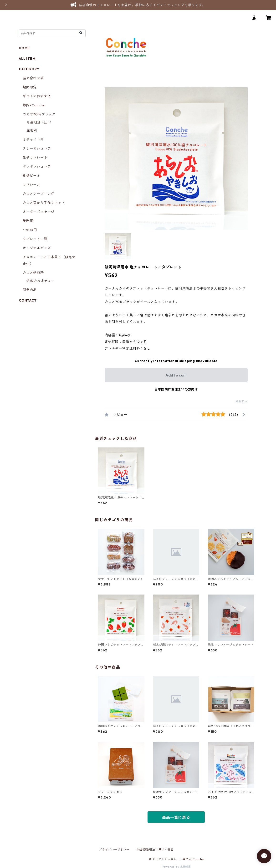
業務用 (28, 221)
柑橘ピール (31, 176)
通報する (242, 401)
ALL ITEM (27, 59)
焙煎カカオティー (41, 281)
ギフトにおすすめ (37, 96)
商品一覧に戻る (176, 817)
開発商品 (30, 290)
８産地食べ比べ (39, 122)
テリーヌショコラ (37, 149)
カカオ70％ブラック (39, 114)
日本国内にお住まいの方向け (176, 389)
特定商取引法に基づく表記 (155, 850)
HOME (24, 48)
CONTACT (28, 300)
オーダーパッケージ (38, 212)
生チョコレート (35, 158)
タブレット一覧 (35, 239)
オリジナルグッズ (37, 248)
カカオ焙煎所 (33, 273)
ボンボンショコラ (37, 167)
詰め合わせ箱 (33, 78)
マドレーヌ (31, 185)
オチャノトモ (33, 139)
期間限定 (30, 87)
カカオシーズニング (38, 194)
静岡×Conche (34, 105)
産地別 (32, 130)
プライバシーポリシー (114, 850)
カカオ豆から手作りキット (44, 203)
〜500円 (30, 230)
